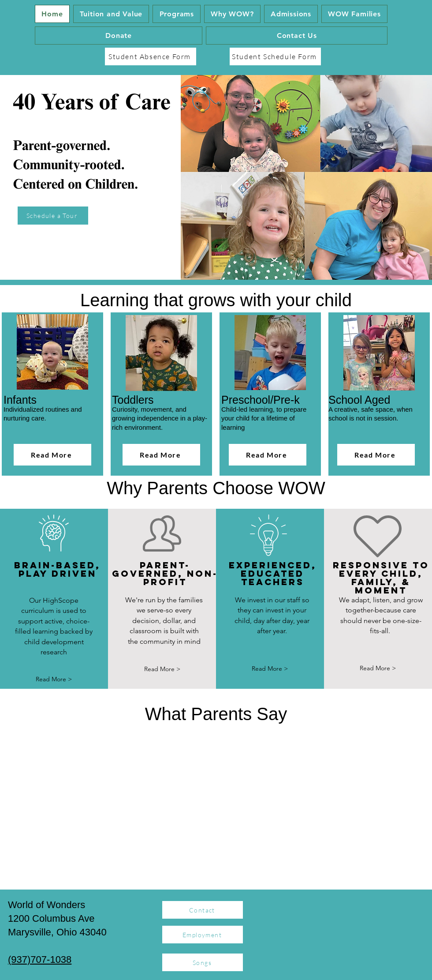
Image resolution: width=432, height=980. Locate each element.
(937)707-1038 (40, 959)
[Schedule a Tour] (53, 216)
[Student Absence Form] (151, 56)
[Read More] (52, 455)
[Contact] (203, 910)
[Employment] (203, 935)
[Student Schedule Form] (275, 56)
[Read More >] (54, 679)
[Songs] (203, 962)
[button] (177, 14)
